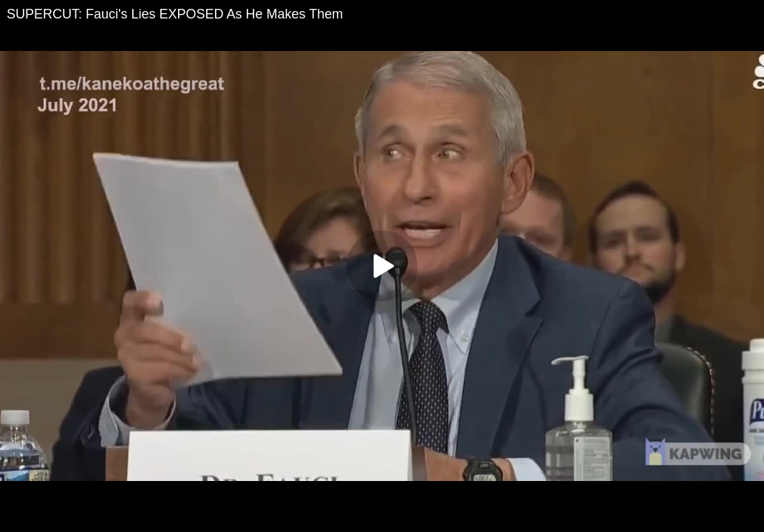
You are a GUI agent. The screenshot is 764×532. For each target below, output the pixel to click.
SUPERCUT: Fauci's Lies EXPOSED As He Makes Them (175, 14)
